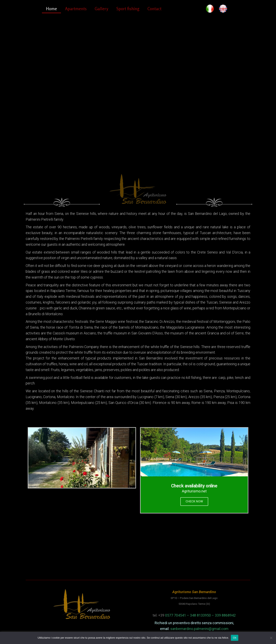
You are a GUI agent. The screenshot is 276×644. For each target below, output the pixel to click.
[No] (271, 638)
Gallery (101, 9)
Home (51, 9)
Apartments (76, 9)
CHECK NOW (194, 501)
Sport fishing (128, 9)
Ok (235, 638)
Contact (154, 9)
